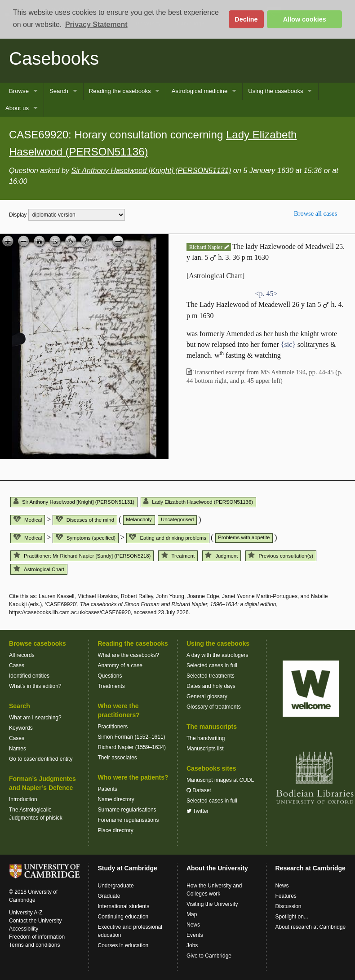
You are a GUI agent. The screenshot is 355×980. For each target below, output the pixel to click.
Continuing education (123, 917)
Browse (19, 91)
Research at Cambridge (311, 868)
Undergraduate (116, 886)
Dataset (199, 790)
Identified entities (29, 676)
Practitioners (113, 727)
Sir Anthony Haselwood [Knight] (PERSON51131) (151, 170)
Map (192, 914)
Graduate (109, 896)
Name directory (116, 799)
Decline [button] (246, 19)
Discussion (288, 906)
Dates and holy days (211, 686)
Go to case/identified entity (41, 759)
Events (195, 935)
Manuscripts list (205, 749)
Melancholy (139, 519)
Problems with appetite (244, 537)
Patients (108, 789)
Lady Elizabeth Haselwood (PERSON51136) (198, 502)
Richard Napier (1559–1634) (132, 747)
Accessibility (24, 929)
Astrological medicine (200, 91)
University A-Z (26, 913)
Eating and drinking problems (168, 538)
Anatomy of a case (120, 665)
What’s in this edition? (35, 686)
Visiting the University (212, 904)
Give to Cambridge (209, 956)
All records (22, 655)
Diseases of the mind (85, 520)
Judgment (221, 556)
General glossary (207, 696)
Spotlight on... (292, 917)
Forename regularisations (129, 820)
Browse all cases (315, 213)
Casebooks (54, 58)
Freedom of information (37, 937)
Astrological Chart (39, 569)
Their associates (118, 758)
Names (18, 749)
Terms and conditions (34, 945)
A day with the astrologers (217, 655)
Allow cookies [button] (305, 19)
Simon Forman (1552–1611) (132, 737)
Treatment (178, 556)
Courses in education (123, 945)
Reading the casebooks (120, 91)
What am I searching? (35, 718)
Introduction (23, 799)
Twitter (197, 811)
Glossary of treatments (214, 707)
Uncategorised (177, 519)
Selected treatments (211, 676)
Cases (17, 665)
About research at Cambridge (311, 927)
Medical (28, 520)
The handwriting (206, 738)
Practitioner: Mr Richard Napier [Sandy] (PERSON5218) (82, 556)
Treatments (111, 686)
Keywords (21, 728)
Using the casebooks (275, 91)
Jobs (192, 945)
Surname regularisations (127, 810)
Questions (110, 676)
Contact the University (35, 921)
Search (59, 91)
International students (124, 906)
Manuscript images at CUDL (220, 780)
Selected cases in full (212, 665)
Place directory (116, 830)
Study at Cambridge (128, 868)
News (193, 925)
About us (17, 108)
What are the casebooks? (129, 655)
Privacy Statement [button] (96, 24)
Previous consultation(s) (281, 556)
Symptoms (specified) (86, 538)
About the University (217, 868)
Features (286, 896)
